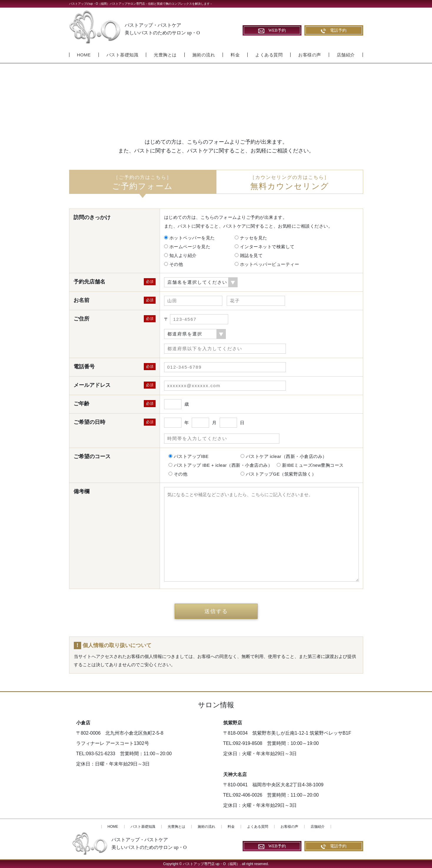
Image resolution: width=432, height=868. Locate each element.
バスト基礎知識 (122, 55)
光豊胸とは (165, 55)
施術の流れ (204, 55)
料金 (235, 55)
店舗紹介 (346, 55)
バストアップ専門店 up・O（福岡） (211, 864)
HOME (84, 55)
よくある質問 (269, 55)
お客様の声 (310, 55)
